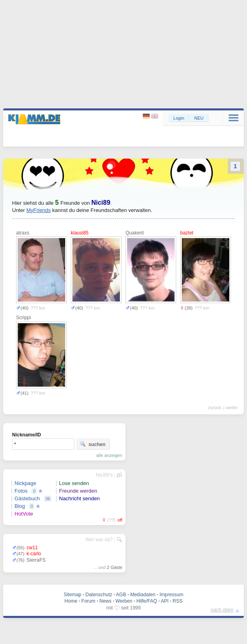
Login (179, 118)
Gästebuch (27, 498)
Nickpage (25, 483)
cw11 (32, 548)
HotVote (24, 514)
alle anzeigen (109, 455)
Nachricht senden (79, 498)
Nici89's (104, 475)
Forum (88, 601)
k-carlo (34, 554)
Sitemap (72, 595)
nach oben (222, 610)
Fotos (21, 491)
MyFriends (38, 210)
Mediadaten (143, 595)
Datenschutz (99, 595)
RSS (178, 601)
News (105, 601)
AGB (121, 595)
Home (71, 601)
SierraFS (36, 560)
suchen (93, 444)
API (165, 601)
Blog (20, 506)
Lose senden (74, 483)
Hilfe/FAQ (147, 601)
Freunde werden (78, 491)
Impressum (171, 595)
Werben (124, 601)
